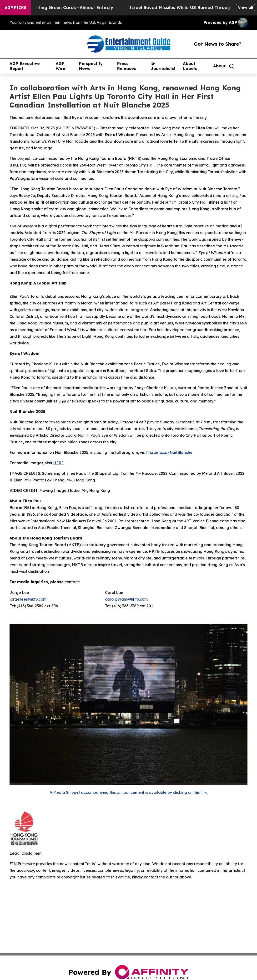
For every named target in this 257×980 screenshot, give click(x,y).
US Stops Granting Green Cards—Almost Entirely (64, 7)
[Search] (232, 66)
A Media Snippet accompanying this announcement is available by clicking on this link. (128, 792)
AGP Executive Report (25, 66)
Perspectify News (91, 66)
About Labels (190, 66)
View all (245, 7)
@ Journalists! (163, 66)
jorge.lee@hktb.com (28, 599)
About (219, 66)
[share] (244, 66)
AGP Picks (15, 8)
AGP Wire (60, 66)
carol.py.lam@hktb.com (126, 599)
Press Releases (126, 66)
